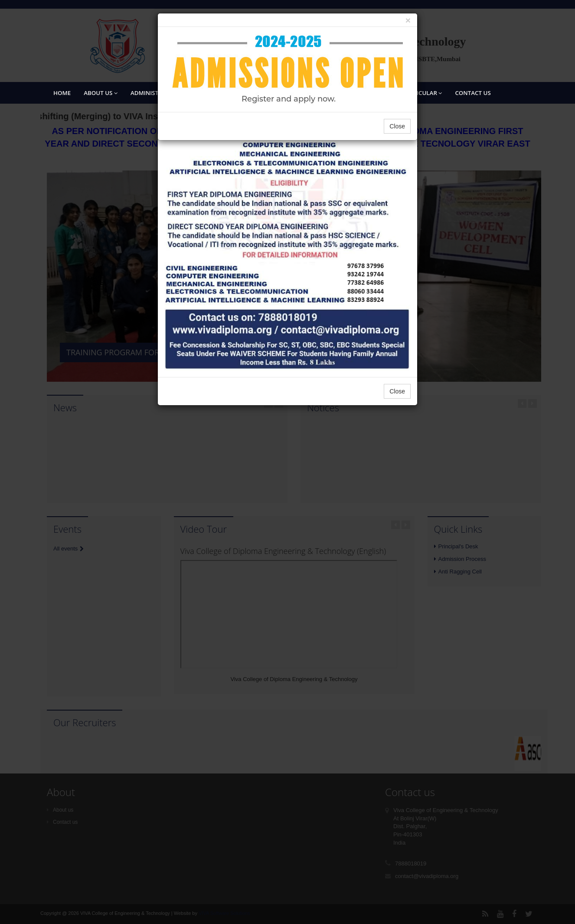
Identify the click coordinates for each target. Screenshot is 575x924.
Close (397, 126)
